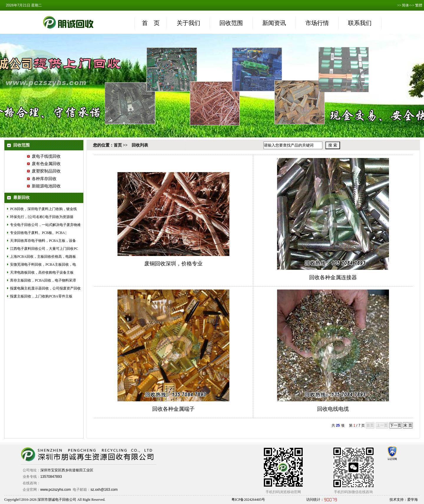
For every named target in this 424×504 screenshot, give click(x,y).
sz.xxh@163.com (104, 490)
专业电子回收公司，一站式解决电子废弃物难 (45, 225)
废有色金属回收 (44, 164)
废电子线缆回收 (44, 156)
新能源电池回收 (44, 186)
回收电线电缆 (333, 409)
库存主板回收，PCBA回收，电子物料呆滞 (43, 280)
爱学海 (413, 500)
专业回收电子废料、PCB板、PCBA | (38, 233)
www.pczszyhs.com (56, 490)
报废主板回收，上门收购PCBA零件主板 (41, 296)
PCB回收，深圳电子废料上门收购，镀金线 (43, 209)
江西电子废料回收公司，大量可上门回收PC (44, 249)
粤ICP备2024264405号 (248, 500)
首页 (118, 145)
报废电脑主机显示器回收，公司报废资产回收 (45, 288)
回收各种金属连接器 (333, 277)
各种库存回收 (42, 179)
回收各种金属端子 (173, 409)
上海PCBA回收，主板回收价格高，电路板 (43, 257)
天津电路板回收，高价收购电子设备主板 (42, 272)
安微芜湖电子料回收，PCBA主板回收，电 (43, 265)
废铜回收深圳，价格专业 (173, 264)
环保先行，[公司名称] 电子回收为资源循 (42, 217)
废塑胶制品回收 (44, 171)
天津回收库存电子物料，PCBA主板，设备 (43, 241)
